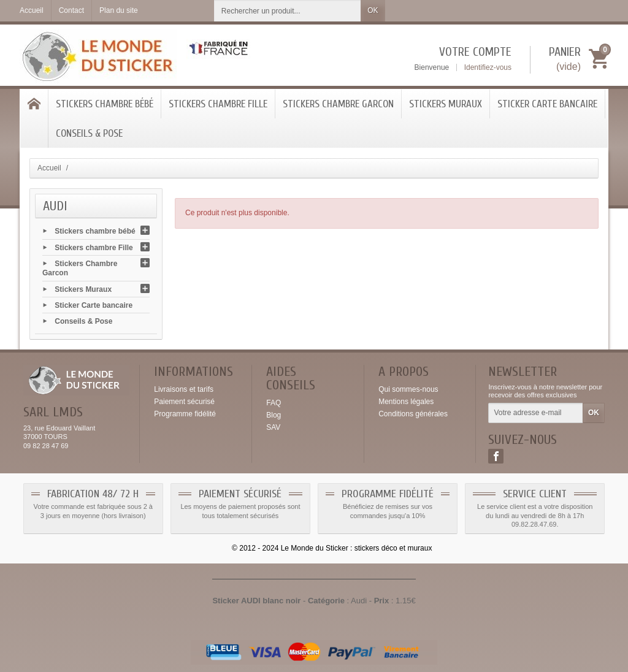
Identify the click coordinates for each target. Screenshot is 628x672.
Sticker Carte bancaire (547, 104)
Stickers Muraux (446, 104)
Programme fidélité (185, 414)
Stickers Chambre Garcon (338, 104)
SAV (273, 427)
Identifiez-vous (488, 67)
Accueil (49, 168)
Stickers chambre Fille (218, 104)
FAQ (274, 403)
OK (373, 10)
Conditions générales (413, 414)
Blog (274, 415)
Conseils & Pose (89, 133)
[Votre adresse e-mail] (536, 413)
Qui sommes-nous (408, 389)
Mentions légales (406, 402)
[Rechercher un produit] (288, 11)
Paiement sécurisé (184, 402)
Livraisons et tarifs (184, 389)
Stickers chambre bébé (105, 104)
